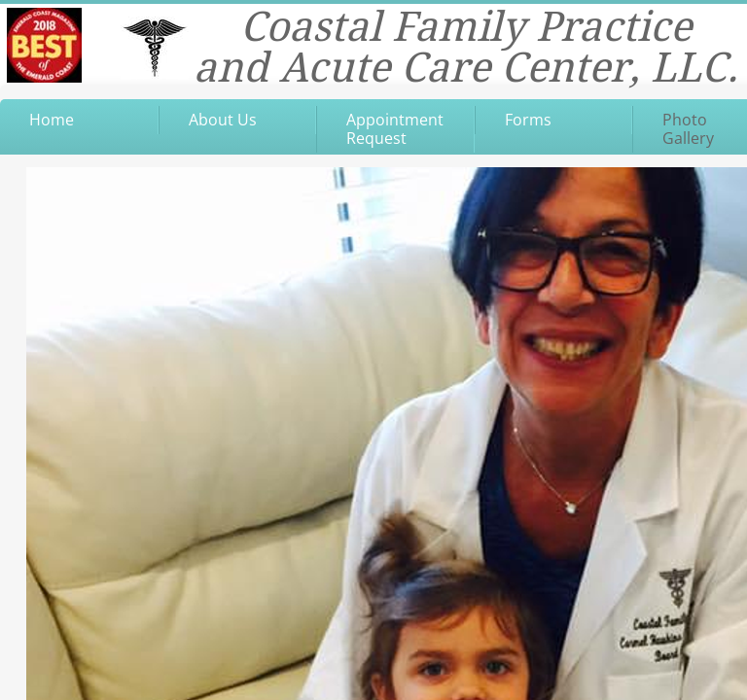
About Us (223, 120)
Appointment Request (395, 129)
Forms (528, 120)
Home (52, 120)
